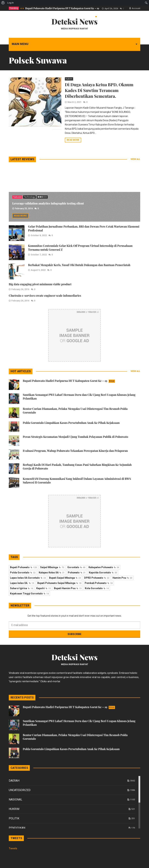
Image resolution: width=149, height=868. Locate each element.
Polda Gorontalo (23, 573)
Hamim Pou (122, 578)
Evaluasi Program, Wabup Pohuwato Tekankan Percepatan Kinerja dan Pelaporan (75, 451)
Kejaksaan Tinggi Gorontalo (29, 594)
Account (136, 8)
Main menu (20, 44)
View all (135, 159)
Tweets (13, 848)
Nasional (16, 800)
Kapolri (43, 588)
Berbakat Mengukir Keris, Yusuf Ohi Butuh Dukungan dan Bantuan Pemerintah (79, 265)
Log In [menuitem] (11, 3)
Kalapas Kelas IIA (52, 573)
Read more (73, 140)
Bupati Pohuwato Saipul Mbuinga (59, 583)
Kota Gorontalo (97, 588)
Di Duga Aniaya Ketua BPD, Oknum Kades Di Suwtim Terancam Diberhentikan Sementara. (99, 90)
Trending (14, 8)
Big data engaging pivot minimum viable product (40, 284)
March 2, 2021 (74, 102)
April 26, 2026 (111, 9)
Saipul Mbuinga (52, 567)
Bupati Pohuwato (23, 567)
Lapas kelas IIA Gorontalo (28, 578)
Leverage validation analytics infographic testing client (48, 203)
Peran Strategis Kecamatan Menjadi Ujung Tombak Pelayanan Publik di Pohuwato (75, 437)
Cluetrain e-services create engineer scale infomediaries (45, 296)
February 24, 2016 (20, 289)
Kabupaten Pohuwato (104, 567)
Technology (29, 197)
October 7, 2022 (39, 255)
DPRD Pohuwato (97, 578)
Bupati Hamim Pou (68, 588)
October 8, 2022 (39, 235)
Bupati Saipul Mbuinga (65, 578)
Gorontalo (76, 567)
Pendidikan (17, 828)
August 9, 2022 (38, 270)
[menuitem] (3, 3)
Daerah (14, 781)
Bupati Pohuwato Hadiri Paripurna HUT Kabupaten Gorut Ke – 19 (62, 8)
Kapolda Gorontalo (103, 573)
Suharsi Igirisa (21, 588)
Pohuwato (77, 573)
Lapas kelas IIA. (22, 583)
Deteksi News (75, 22)
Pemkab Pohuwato (99, 583)
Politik (14, 818)
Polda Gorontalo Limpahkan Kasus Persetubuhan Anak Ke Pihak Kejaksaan (71, 423)
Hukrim (69, 79)
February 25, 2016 (24, 209)
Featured (17, 197)
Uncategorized (20, 790)
